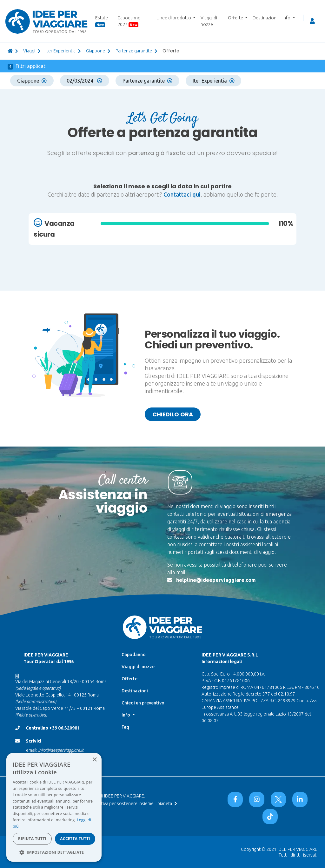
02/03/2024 (84, 81)
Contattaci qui (182, 194)
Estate (102, 21)
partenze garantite (134, 51)
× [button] (94, 760)
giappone (96, 51)
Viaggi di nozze (209, 21)
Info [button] (287, 18)
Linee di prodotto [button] (174, 18)
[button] (54, 852)
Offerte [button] (236, 18)
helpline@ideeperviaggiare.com (216, 580)
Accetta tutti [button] (75, 839)
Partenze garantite (147, 81)
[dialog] (54, 807)
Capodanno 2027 (129, 21)
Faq (125, 727)
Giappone (32, 81)
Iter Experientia (61, 51)
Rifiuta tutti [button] (32, 839)
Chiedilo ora (173, 414)
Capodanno (134, 655)
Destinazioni (265, 18)
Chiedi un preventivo (143, 703)
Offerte (129, 679)
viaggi (29, 51)
